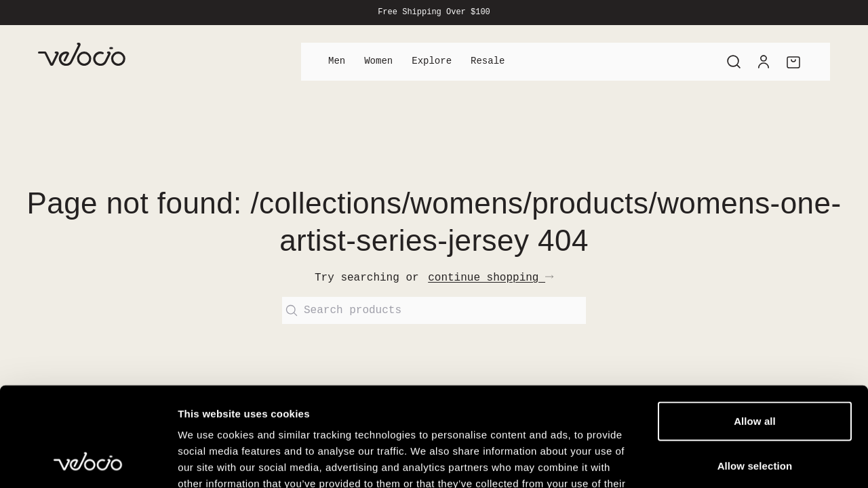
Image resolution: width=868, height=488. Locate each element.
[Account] (764, 62)
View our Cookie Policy (283, 406)
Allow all (755, 328)
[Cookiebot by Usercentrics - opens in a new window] (88, 462)
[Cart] (793, 62)
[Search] (734, 62)
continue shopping (491, 278)
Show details (712, 461)
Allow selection (755, 372)
